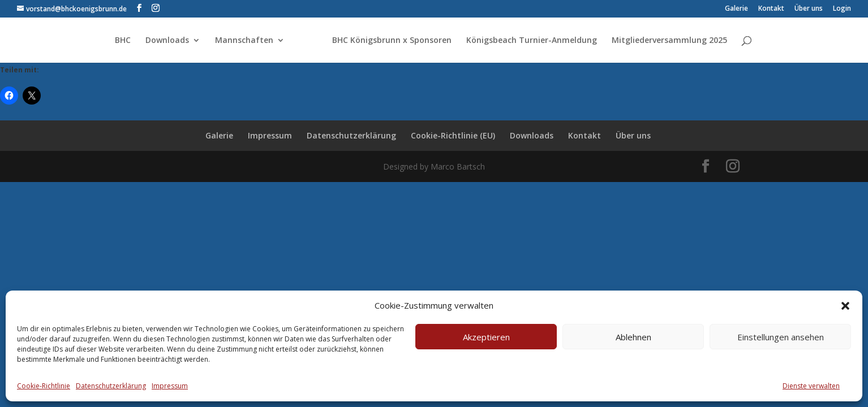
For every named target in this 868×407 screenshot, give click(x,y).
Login (842, 9)
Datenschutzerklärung (111, 386)
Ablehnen (633, 337)
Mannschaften (244, 41)
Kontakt (771, 9)
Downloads (167, 41)
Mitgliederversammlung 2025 (669, 41)
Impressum (170, 386)
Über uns (809, 9)
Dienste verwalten (811, 386)
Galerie (736, 9)
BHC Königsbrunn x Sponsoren (392, 41)
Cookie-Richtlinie (44, 386)
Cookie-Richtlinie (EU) (453, 135)
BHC (123, 41)
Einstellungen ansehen (781, 337)
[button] (845, 306)
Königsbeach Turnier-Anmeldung (532, 41)
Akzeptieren (486, 337)
